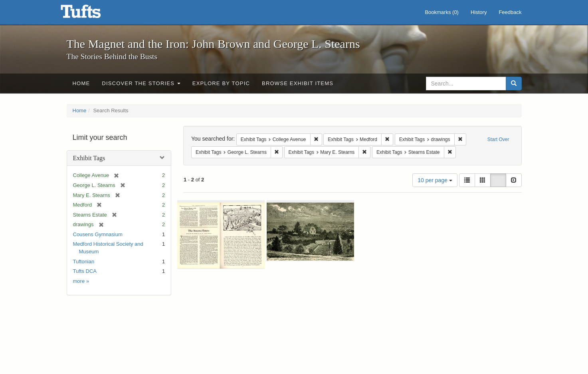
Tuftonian (84, 262)
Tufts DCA (85, 271)
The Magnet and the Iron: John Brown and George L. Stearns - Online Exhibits (91, 14)
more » (81, 281)
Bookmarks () (442, 12)
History (479, 12)
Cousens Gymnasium (98, 234)
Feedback (510, 12)
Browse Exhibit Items (298, 83)
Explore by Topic (221, 83)
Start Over (498, 139)
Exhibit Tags (89, 158)
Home (81, 83)
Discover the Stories (141, 83)
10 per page (435, 180)
